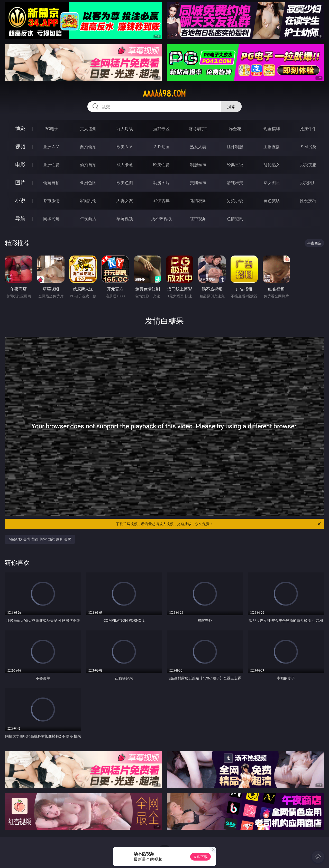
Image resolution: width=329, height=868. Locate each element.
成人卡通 (125, 165)
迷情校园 (198, 201)
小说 (20, 200)
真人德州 (88, 129)
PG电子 (51, 129)
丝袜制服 (235, 147)
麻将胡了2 (198, 129)
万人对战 (125, 129)
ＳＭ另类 (308, 147)
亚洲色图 (88, 183)
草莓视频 (125, 219)
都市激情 (51, 201)
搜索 (231, 107)
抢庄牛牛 (308, 129)
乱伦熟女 (272, 165)
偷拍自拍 (88, 165)
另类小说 (235, 201)
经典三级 (235, 165)
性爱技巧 (308, 201)
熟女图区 (272, 183)
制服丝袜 (198, 165)
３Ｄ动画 (161, 147)
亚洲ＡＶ (51, 147)
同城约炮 (51, 219)
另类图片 (308, 183)
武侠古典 (161, 201)
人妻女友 (125, 201)
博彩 (20, 129)
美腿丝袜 (198, 183)
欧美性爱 (161, 165)
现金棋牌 (272, 129)
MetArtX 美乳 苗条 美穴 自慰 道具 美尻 (40, 539)
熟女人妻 (198, 147)
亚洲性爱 (51, 165)
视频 (20, 147)
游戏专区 (161, 129)
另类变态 (308, 165)
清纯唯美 (235, 183)
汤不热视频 (161, 219)
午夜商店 (88, 219)
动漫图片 (161, 183)
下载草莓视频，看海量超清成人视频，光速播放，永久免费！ (219, 524)
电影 (20, 164)
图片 (20, 182)
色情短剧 (235, 219)
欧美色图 (125, 183)
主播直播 (272, 147)
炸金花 (235, 129)
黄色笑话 (272, 201)
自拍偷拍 (88, 147)
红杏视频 (198, 219)
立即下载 (200, 857)
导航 (20, 218)
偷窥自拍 (51, 183)
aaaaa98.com (164, 93)
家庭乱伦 (88, 201)
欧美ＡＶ (125, 147)
